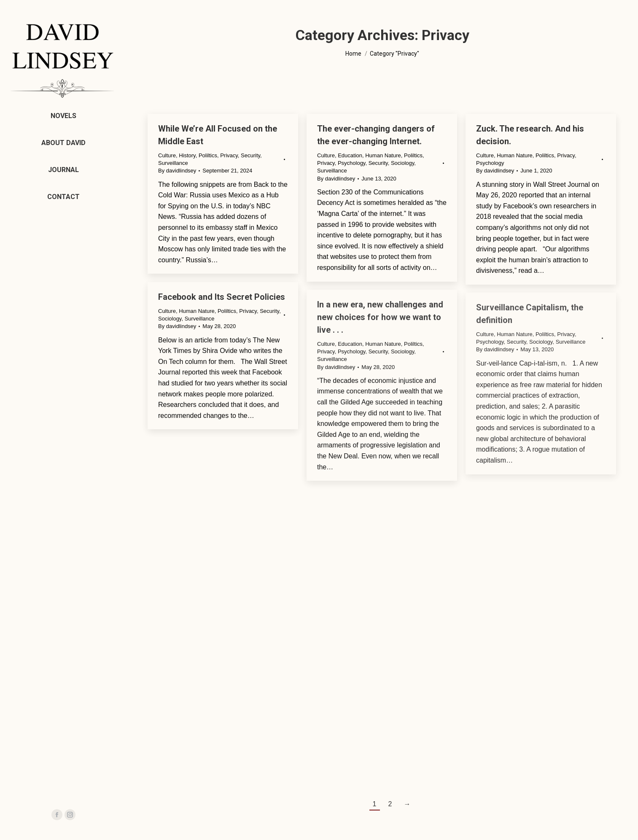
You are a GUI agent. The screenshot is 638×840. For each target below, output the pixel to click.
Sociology (402, 163)
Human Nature (383, 155)
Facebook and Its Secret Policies (222, 297)
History (187, 155)
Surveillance (173, 163)
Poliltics (208, 155)
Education (350, 155)
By (177, 171)
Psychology (352, 163)
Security (250, 155)
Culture (167, 155)
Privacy (229, 155)
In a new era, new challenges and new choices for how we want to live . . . (380, 317)
